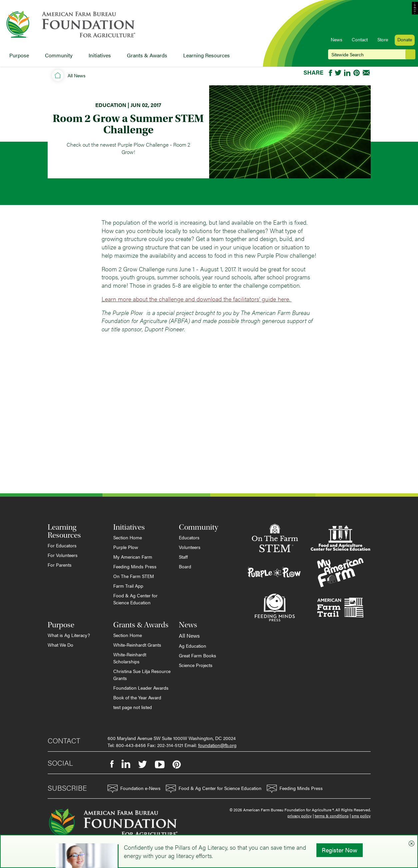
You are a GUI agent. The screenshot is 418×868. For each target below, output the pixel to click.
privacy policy (300, 816)
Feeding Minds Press (135, 566)
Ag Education (193, 646)
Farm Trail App (128, 586)
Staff (183, 557)
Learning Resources (207, 55)
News (337, 39)
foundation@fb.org (217, 745)
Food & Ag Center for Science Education (135, 599)
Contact (360, 39)
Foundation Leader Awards (141, 688)
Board (185, 566)
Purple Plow (126, 547)
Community (59, 55)
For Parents (60, 565)
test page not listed (133, 707)
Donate (405, 39)
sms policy (361, 816)
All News (77, 75)
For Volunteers (63, 555)
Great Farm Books (198, 655)
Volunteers (190, 547)
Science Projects (196, 665)
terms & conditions (332, 816)
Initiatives (100, 55)
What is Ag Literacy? (69, 635)
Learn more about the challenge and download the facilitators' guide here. (197, 299)
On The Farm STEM (134, 576)
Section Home (128, 537)
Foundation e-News (134, 789)
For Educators (62, 545)
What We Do (60, 645)
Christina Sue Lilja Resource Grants (142, 674)
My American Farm (133, 557)
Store (383, 39)
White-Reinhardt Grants (137, 645)
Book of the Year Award (137, 697)
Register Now (340, 850)
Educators (189, 537)
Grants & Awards (147, 55)
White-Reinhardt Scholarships (130, 658)
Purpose (19, 55)
